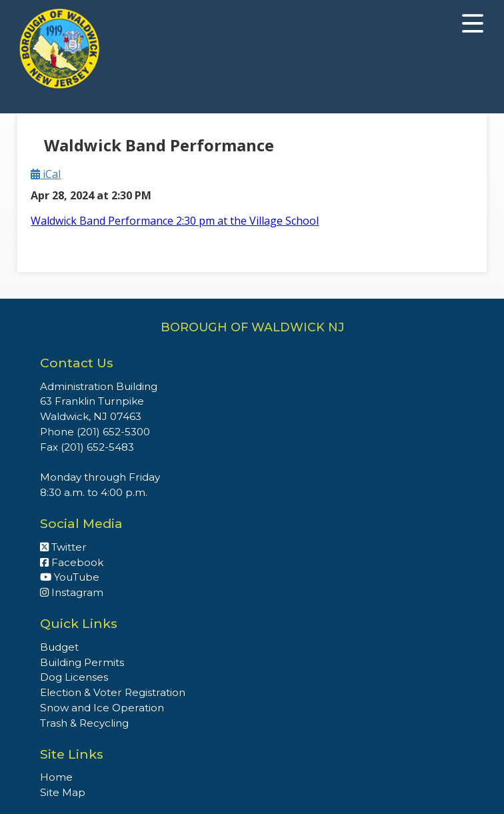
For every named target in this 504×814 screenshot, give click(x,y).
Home (56, 777)
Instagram (72, 592)
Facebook (72, 562)
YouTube (70, 577)
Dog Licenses (74, 677)
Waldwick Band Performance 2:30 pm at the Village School (175, 221)
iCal (46, 174)
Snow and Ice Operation (102, 708)
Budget (59, 647)
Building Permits (82, 662)
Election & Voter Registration (113, 692)
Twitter (63, 547)
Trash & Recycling (84, 723)
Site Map (63, 792)
